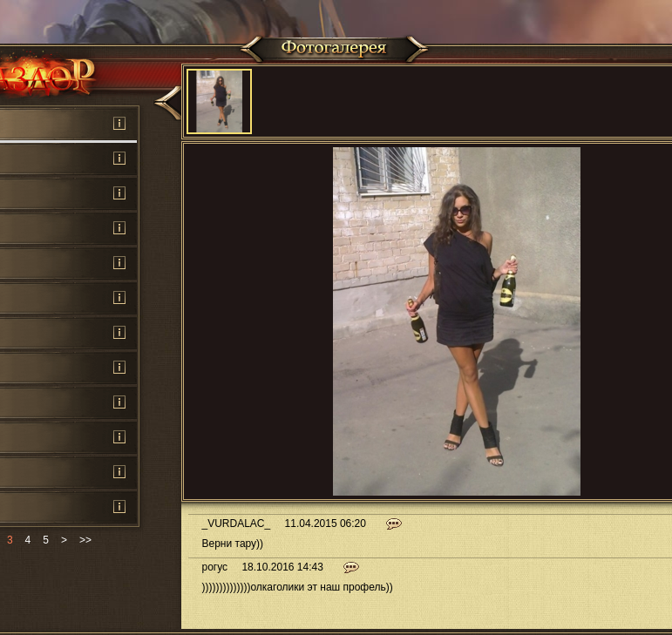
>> (85, 540)
